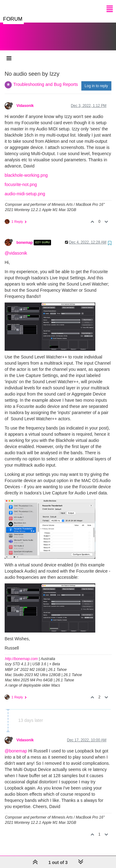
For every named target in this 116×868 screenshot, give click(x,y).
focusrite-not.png (21, 178)
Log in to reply (96, 80)
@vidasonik (16, 247)
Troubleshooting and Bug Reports (46, 78)
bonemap (25, 236)
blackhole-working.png (26, 169)
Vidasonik (25, 100)
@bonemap (16, 745)
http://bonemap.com (21, 653)
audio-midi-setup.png (25, 188)
